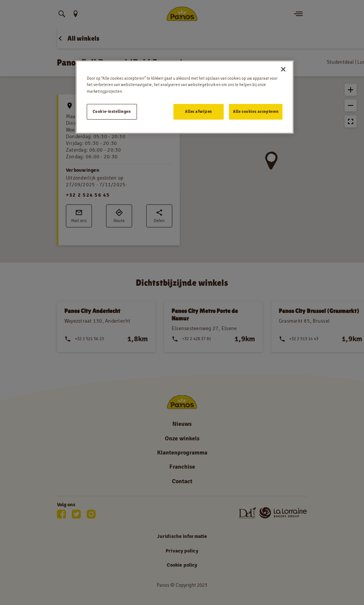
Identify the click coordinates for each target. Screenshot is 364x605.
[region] (185, 97)
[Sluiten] (283, 69)
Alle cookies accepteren (256, 111)
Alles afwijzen (199, 111)
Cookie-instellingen (112, 111)
